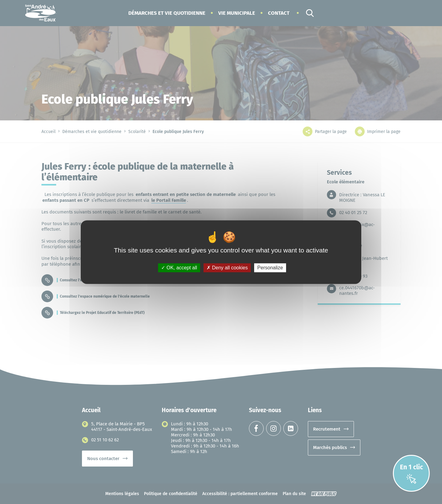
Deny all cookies (227, 268)
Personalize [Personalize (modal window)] (270, 268)
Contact (279, 13)
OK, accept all (179, 268)
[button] (167, 13)
